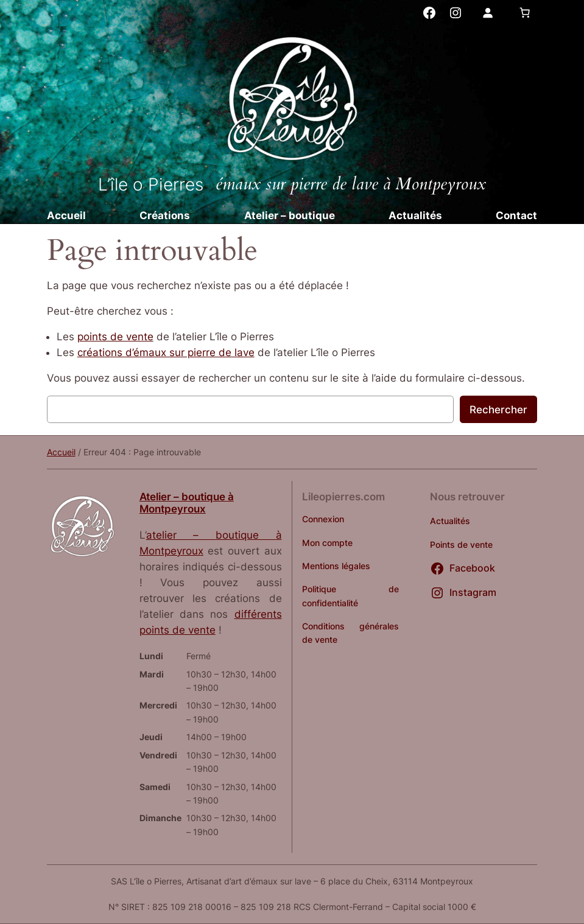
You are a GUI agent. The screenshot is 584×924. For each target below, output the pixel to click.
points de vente (115, 337)
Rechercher (498, 410)
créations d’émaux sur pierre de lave (166, 352)
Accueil (61, 452)
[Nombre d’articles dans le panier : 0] (524, 13)
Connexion (323, 519)
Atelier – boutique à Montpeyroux (187, 503)
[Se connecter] (487, 13)
